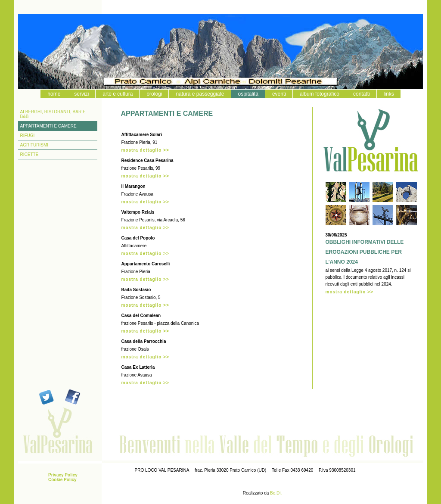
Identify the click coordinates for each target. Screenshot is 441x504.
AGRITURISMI (34, 145)
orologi (154, 94)
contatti (362, 94)
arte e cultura (118, 94)
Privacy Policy (63, 475)
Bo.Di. (276, 493)
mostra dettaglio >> (145, 150)
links (389, 94)
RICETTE (30, 154)
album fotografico (320, 94)
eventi (279, 94)
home (54, 94)
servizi (81, 94)
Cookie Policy (62, 480)
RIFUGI (28, 135)
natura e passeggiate (200, 94)
